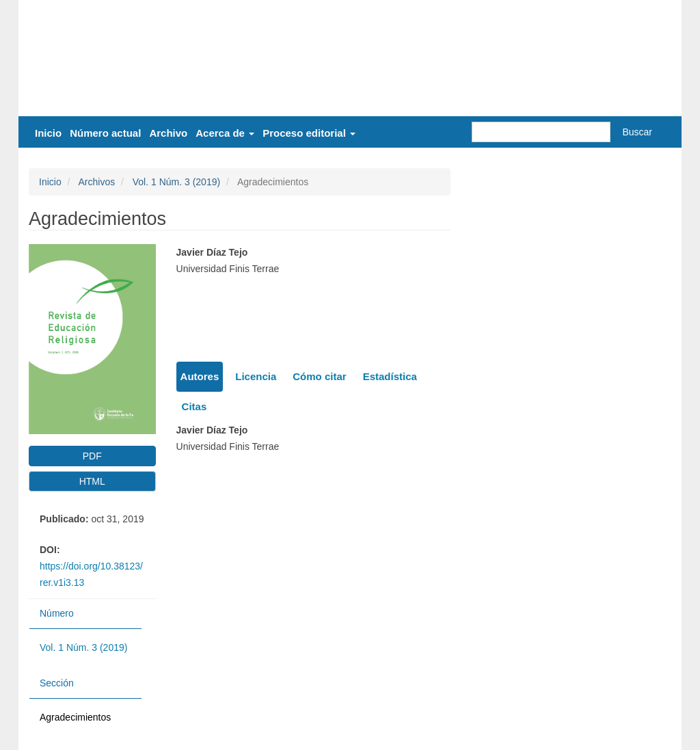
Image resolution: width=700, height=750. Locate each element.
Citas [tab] (194, 406)
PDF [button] (92, 456)
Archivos (96, 182)
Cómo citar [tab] (319, 376)
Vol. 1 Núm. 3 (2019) (176, 182)
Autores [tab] (200, 376)
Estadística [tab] (390, 376)
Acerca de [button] (225, 133)
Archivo (168, 133)
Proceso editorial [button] (309, 133)
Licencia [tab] (256, 376)
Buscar (637, 132)
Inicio (48, 133)
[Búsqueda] (541, 132)
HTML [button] (92, 481)
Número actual (105, 133)
